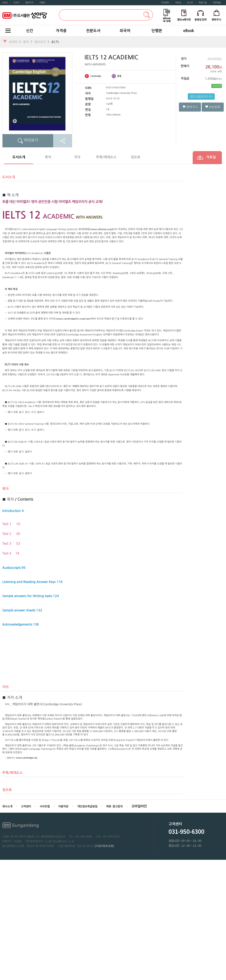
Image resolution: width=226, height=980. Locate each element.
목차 (48, 157)
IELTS (55, 42)
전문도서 (93, 31)
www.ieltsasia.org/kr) (103, 229)
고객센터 (165, 3)
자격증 (61, 31)
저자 (77, 157)
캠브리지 (29, 3)
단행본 (157, 31)
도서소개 (19, 157)
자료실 (178, 3)
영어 (26, 42)
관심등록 (213, 107)
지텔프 (42, 3)
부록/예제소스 (106, 157)
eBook (189, 31)
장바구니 (190, 107)
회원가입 (203, 3)
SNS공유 (63, 141)
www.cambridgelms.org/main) (74, 319)
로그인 (190, 3)
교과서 (16, 3)
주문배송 (217, 3)
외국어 (125, 31)
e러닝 (5, 3)
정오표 (136, 157)
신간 (30, 31)
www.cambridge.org (27, 758)
